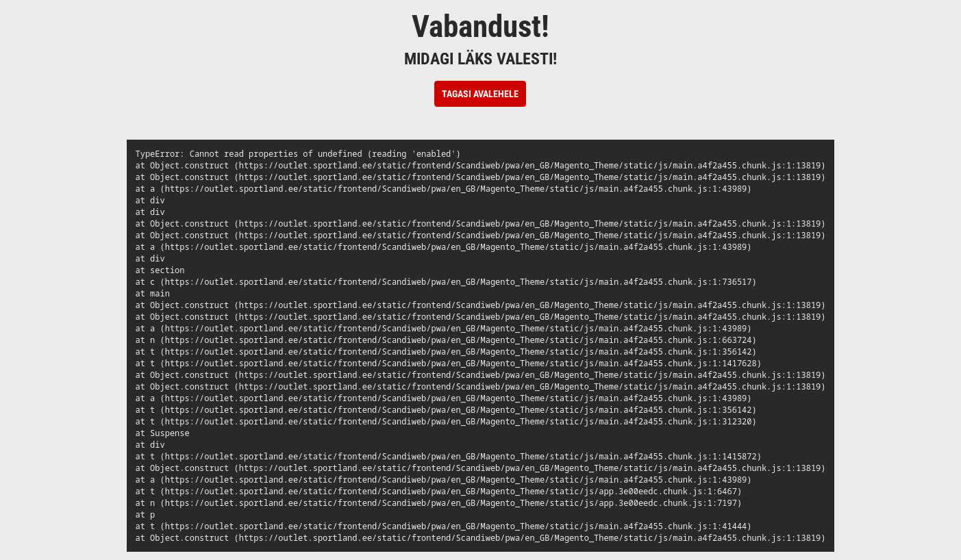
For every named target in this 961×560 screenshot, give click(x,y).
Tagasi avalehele (480, 94)
